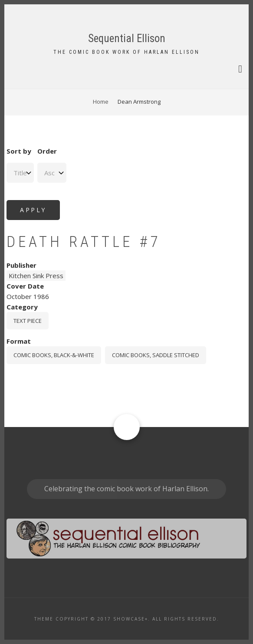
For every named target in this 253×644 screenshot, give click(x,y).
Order (47, 151)
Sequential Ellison (127, 38)
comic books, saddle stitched (156, 355)
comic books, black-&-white (54, 355)
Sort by (19, 151)
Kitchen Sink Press (36, 276)
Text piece (28, 321)
